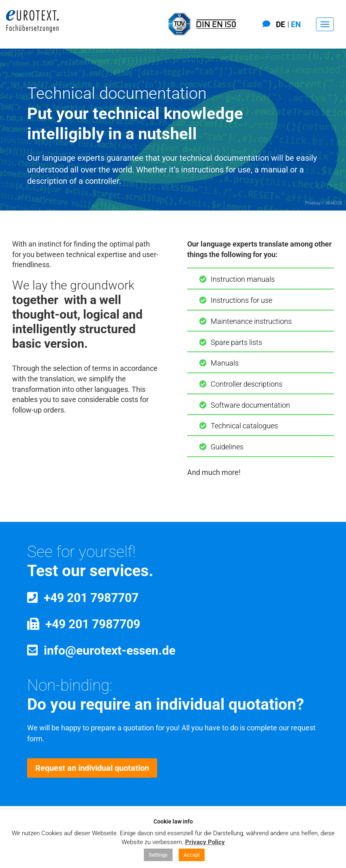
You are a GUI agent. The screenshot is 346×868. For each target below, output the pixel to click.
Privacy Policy (205, 842)
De (281, 24)
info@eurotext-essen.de (110, 650)
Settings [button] (158, 855)
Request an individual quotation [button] (92, 768)
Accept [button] (192, 855)
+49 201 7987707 (91, 598)
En (296, 24)
